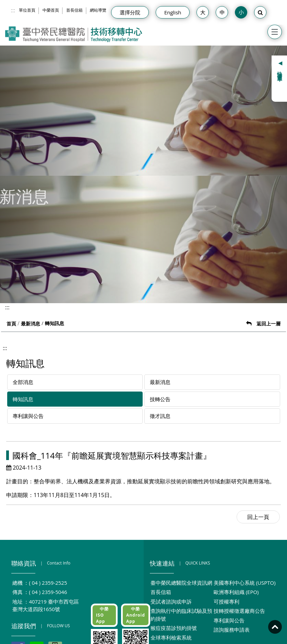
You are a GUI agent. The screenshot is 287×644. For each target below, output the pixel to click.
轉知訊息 (23, 399)
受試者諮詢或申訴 (171, 602)
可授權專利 (226, 602)
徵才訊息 (160, 416)
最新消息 (31, 324)
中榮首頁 (51, 10)
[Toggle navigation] (275, 32)
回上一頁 (258, 517)
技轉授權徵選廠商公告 (239, 611)
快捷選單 (280, 71)
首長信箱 (74, 10)
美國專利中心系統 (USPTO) (245, 583)
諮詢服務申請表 (232, 630)
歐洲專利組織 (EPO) (236, 592)
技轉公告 (160, 399)
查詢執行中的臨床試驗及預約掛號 (181, 615)
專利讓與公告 (28, 416)
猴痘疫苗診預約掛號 (174, 628)
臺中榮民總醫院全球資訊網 (181, 583)
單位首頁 (27, 10)
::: (13, 10)
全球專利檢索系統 (171, 637)
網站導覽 (98, 10)
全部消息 (23, 382)
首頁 (11, 324)
